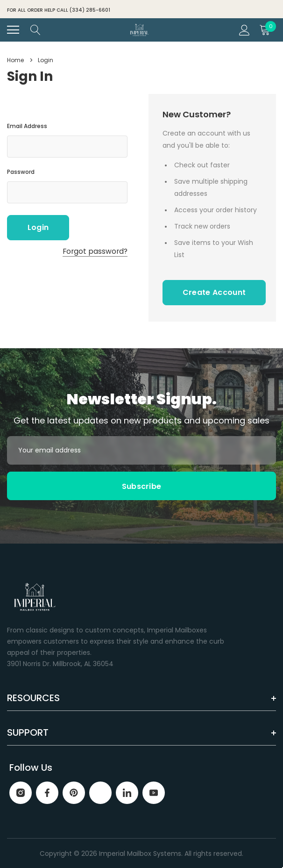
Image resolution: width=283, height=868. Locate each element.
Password (21, 172)
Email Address (27, 126)
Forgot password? (95, 251)
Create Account (214, 292)
